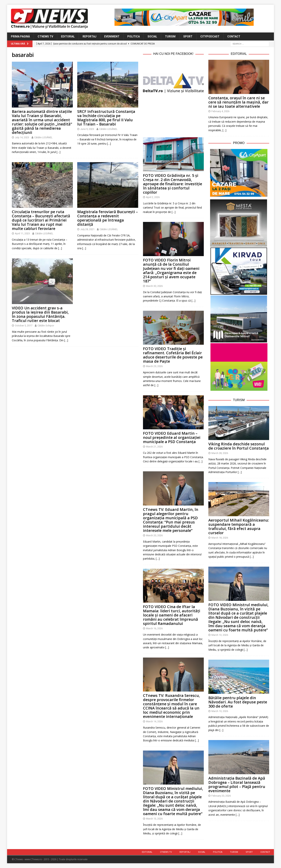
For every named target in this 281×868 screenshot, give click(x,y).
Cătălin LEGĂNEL (43, 137)
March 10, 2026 (220, 711)
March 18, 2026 (220, 538)
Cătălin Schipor (46, 326)
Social (152, 36)
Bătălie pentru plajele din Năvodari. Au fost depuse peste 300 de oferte (238, 702)
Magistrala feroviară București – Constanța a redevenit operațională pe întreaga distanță (108, 218)
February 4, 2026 (220, 111)
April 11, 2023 (22, 233)
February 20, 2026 (221, 796)
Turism (170, 36)
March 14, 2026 (154, 721)
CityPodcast (210, 36)
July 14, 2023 (22, 137)
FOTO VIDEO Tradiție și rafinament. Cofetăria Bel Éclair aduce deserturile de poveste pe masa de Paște (173, 355)
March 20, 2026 (154, 535)
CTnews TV (45, 36)
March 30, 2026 (154, 286)
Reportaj (89, 36)
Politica (134, 36)
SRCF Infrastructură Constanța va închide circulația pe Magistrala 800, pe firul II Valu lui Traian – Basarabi (106, 118)
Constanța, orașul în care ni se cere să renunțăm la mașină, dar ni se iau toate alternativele (238, 102)
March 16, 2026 (154, 628)
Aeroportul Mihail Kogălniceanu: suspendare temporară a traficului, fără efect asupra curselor (239, 526)
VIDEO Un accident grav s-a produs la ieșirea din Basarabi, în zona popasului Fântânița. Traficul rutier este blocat (40, 314)
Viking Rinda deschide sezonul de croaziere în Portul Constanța (239, 446)
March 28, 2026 (220, 453)
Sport (188, 36)
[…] (58, 152)
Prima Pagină (20, 36)
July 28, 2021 (87, 229)
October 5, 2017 (24, 326)
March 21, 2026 (154, 447)
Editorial (68, 36)
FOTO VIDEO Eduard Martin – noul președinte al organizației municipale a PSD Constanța (172, 437)
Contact (234, 36)
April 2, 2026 (153, 197)
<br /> (173, 114)
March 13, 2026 (154, 819)
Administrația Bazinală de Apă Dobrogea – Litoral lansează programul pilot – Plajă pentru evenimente (237, 784)
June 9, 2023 (87, 129)
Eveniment (112, 36)
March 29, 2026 (154, 366)
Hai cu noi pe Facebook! (173, 54)
